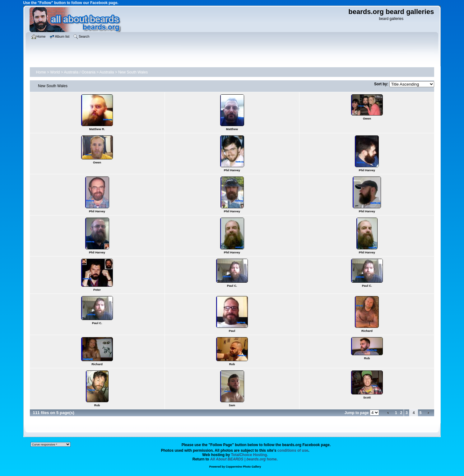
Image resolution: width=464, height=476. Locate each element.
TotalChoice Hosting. (250, 455)
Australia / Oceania (79, 72)
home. (244, 459)
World (55, 72)
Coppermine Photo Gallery (244, 467)
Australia (107, 72)
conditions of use (293, 450)
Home (41, 72)
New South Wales (133, 72)
